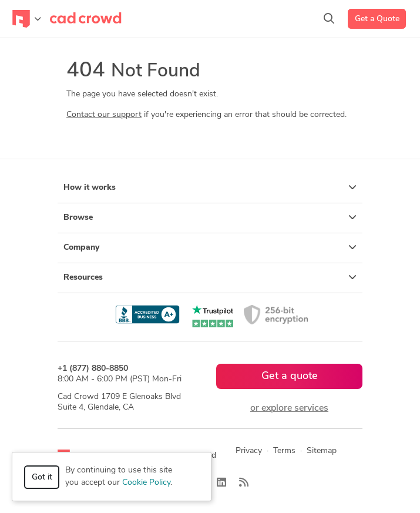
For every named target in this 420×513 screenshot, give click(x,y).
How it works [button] (210, 187)
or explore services (289, 408)
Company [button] (210, 247)
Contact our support (104, 115)
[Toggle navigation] (27, 19)
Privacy (249, 451)
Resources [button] (210, 277)
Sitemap (322, 451)
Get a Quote (377, 19)
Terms (284, 451)
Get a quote (290, 376)
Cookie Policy (146, 483)
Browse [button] (210, 217)
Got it (42, 477)
